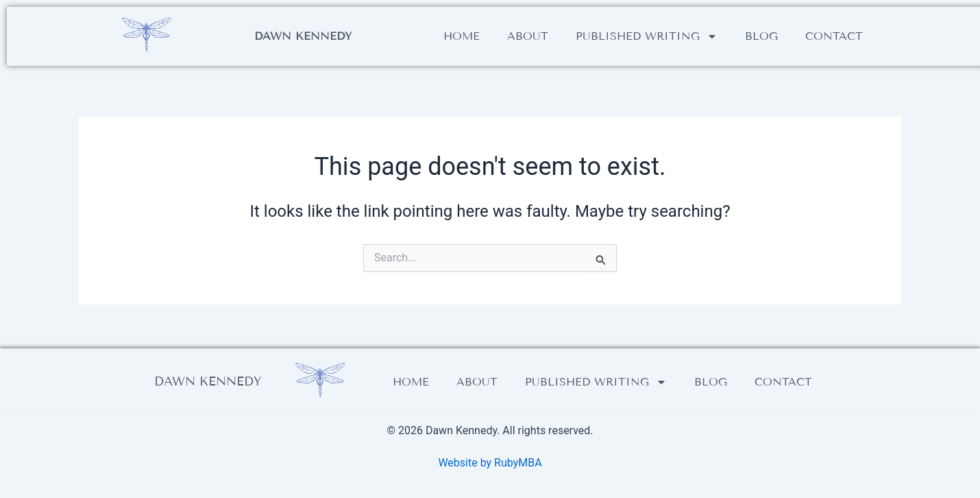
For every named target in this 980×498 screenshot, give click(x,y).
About (528, 36)
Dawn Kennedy (303, 36)
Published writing (647, 36)
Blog (761, 36)
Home (462, 36)
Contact (834, 36)
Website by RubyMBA (490, 463)
